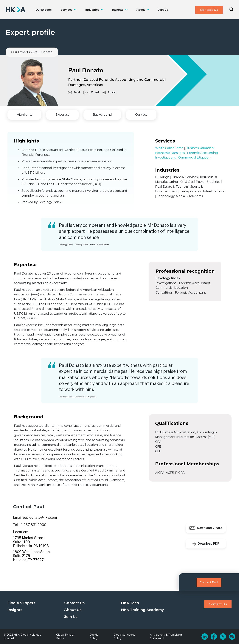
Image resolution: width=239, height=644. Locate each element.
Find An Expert (21, 603)
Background (102, 115)
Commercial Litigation (194, 158)
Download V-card (206, 528)
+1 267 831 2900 (33, 525)
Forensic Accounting (202, 153)
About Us (73, 610)
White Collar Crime (169, 148)
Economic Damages (170, 153)
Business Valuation (200, 148)
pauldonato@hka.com (40, 517)
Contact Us (209, 10)
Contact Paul (209, 582)
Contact (141, 115)
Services (66, 10)
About (141, 10)
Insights (118, 10)
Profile (109, 93)
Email (74, 93)
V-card (91, 93)
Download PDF (206, 544)
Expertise (62, 115)
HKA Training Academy (142, 610)
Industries (92, 10)
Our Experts (44, 10)
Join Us (163, 10)
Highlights (24, 115)
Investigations (165, 158)
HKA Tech (130, 603)
